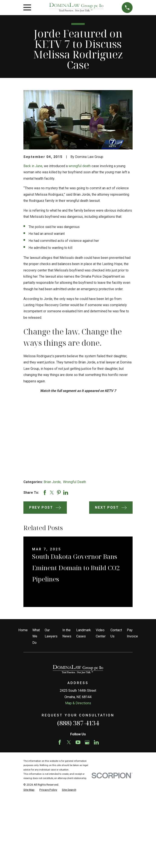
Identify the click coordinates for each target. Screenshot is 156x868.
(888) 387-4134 (78, 723)
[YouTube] (78, 742)
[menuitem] (29, 790)
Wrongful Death (74, 482)
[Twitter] (69, 742)
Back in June (33, 166)
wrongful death (80, 166)
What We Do (36, 636)
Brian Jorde (52, 482)
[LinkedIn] (96, 742)
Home (23, 630)
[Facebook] (60, 742)
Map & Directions (78, 703)
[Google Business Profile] (87, 742)
